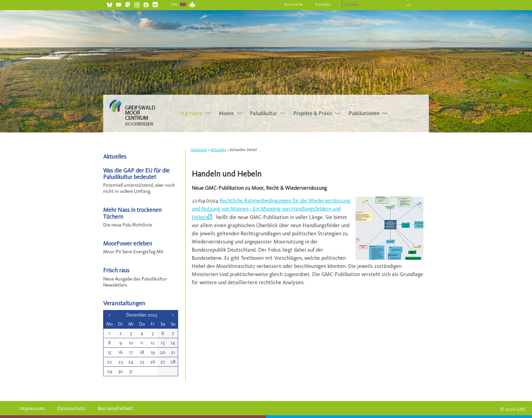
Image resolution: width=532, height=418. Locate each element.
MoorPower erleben (128, 243)
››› (409, 5)
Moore (226, 113)
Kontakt (323, 4)
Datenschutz (71, 408)
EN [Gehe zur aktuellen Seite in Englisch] (175, 4)
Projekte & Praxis (313, 113)
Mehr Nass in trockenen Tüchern (132, 213)
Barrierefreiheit (115, 408)
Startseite (294, 4)
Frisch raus (116, 270)
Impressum (32, 408)
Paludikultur (264, 113)
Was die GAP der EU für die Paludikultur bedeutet (136, 174)
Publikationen (364, 113)
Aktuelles (218, 150)
